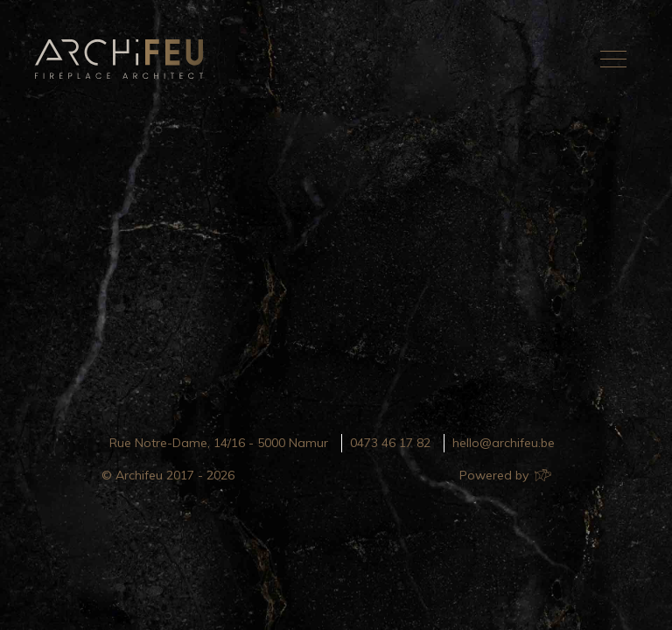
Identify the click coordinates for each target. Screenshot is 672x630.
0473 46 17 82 (390, 443)
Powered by (504, 475)
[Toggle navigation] (613, 59)
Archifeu (122, 59)
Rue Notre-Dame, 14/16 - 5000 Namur (219, 443)
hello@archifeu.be (504, 443)
